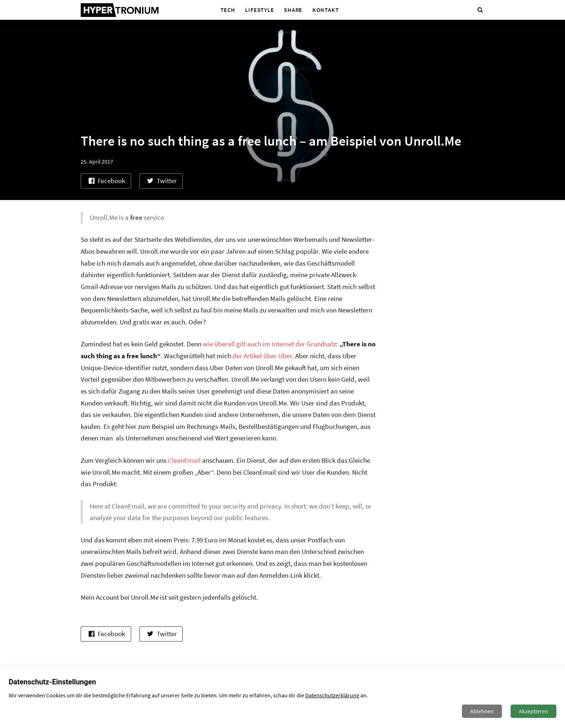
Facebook (106, 181)
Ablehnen (482, 711)
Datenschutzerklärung (332, 695)
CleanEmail (184, 460)
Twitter (161, 181)
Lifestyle (259, 10)
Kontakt (326, 10)
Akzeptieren (533, 711)
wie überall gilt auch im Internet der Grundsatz (270, 344)
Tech (228, 10)
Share (293, 10)
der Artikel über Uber (262, 356)
